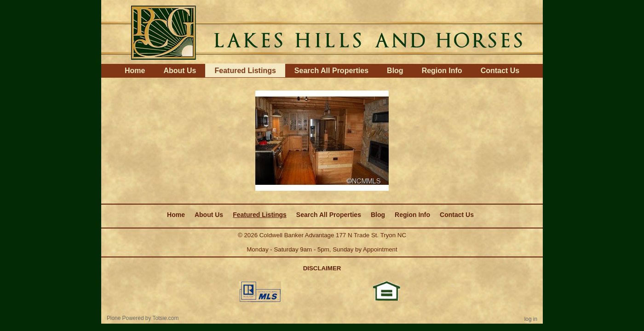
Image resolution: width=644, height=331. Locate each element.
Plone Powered (125, 318)
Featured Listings (245, 71)
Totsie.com (166, 318)
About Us (180, 71)
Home (135, 71)
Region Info (442, 71)
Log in (531, 319)
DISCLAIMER (322, 268)
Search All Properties (331, 71)
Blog (395, 71)
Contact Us (500, 71)
